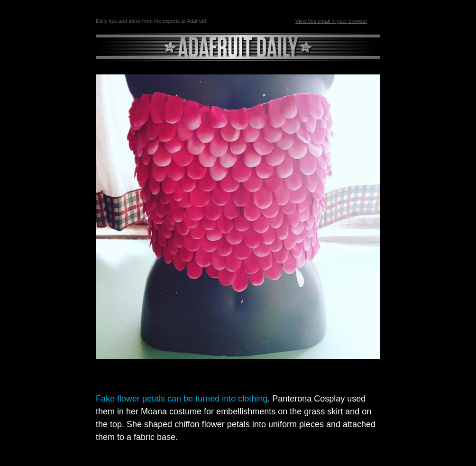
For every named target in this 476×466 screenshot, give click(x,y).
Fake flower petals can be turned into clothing (182, 399)
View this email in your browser (331, 21)
